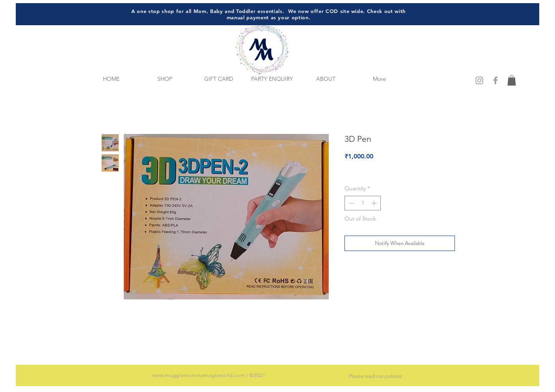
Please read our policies (375, 376)
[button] (512, 80)
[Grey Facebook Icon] (495, 80)
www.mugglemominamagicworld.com (199, 375)
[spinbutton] (363, 203)
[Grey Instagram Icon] (479, 80)
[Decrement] (351, 203)
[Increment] (375, 203)
